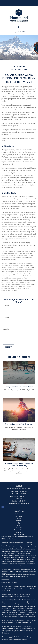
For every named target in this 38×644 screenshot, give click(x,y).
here (10, 637)
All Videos (19, 532)
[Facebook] (18, 27)
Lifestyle (19, 528)
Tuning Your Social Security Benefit (19, 387)
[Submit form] (8, 347)
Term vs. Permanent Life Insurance (19, 424)
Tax (19, 523)
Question (6, 329)
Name (7, 306)
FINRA (26, 622)
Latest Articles (19, 530)
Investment (19, 516)
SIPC (30, 622)
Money (19, 525)
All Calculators (19, 534)
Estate (19, 518)
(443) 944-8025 (19, 32)
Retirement (19, 514)
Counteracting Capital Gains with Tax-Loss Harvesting (19, 465)
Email (7, 317)
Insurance (19, 521)
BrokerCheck (11, 539)
